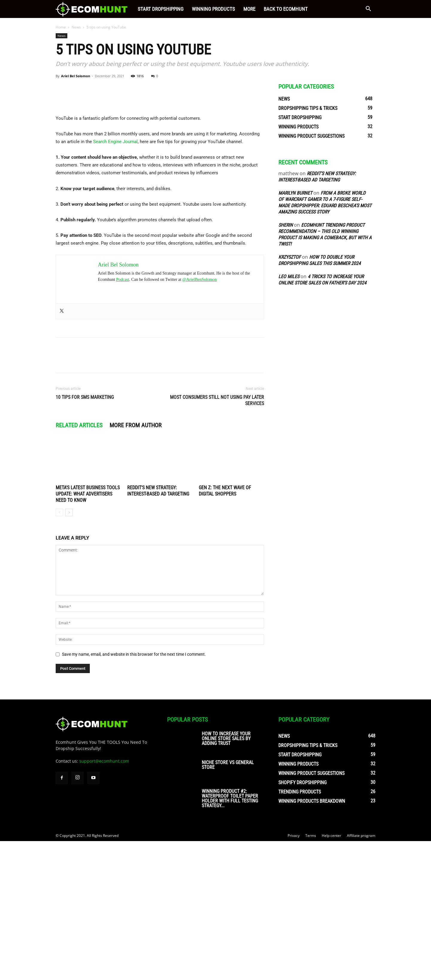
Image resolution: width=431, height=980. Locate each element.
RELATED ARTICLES (79, 564)
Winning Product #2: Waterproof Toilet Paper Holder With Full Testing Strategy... (230, 937)
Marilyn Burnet (295, 193)
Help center (331, 974)
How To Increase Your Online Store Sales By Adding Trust (226, 877)
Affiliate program (361, 974)
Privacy (294, 974)
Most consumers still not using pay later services (217, 539)
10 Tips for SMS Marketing (85, 536)
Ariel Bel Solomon (76, 76)
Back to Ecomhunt (286, 9)
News (76, 27)
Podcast (123, 418)
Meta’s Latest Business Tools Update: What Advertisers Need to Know (88, 633)
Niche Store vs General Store (228, 904)
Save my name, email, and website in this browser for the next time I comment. (134, 793)
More (249, 9)
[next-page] (69, 651)
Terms (311, 974)
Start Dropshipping (161, 9)
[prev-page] (59, 651)
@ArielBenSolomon (199, 418)
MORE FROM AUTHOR (136, 564)
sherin (286, 225)
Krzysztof (290, 257)
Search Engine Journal (115, 281)
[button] (368, 9)
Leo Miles (289, 277)
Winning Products (213, 9)
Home (61, 27)
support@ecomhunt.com (104, 900)
